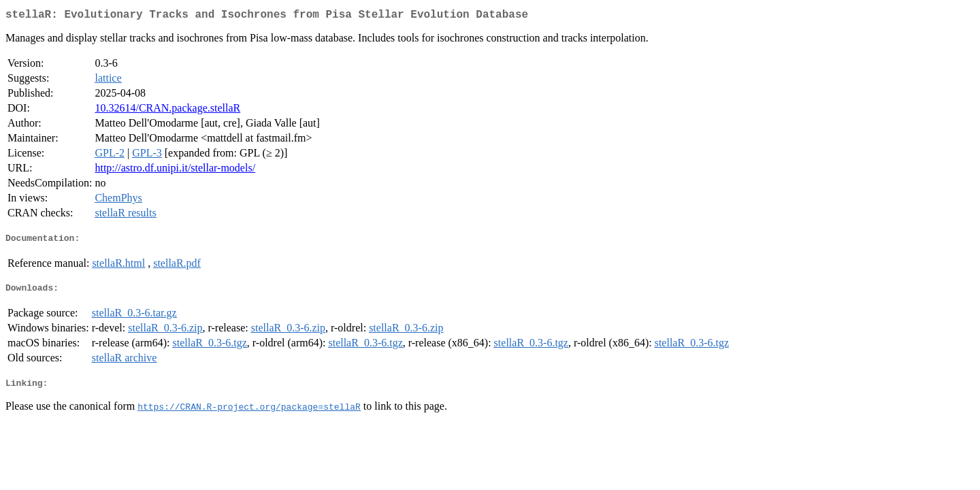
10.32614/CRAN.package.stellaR (167, 111)
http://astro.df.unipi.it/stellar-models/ (175, 170)
